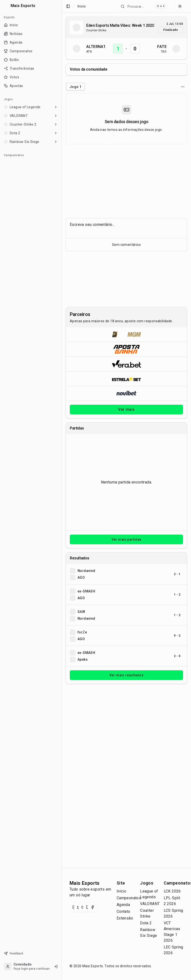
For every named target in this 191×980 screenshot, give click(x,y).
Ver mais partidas (127, 539)
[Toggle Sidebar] (62, 490)
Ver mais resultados (127, 675)
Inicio (82, 6)
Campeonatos (129, 898)
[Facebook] (92, 907)
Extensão (125, 918)
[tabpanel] (126, 119)
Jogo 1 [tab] (75, 87)
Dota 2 (146, 923)
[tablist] (75, 87)
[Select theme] (180, 6)
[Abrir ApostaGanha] (126, 349)
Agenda (123, 905)
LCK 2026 (172, 891)
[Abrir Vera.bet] (126, 364)
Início (121, 891)
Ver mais (126, 409)
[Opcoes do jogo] (183, 87)
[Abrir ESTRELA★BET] (126, 379)
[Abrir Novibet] (126, 393)
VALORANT (150, 904)
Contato (124, 911)
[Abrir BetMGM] (126, 335)
